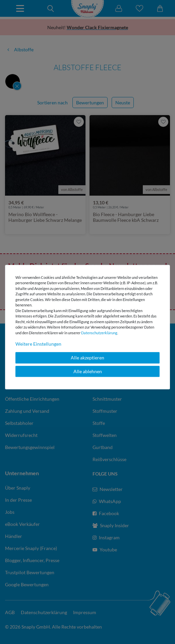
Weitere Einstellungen (38, 344)
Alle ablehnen (88, 371)
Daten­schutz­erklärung (99, 333)
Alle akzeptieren (87, 358)
